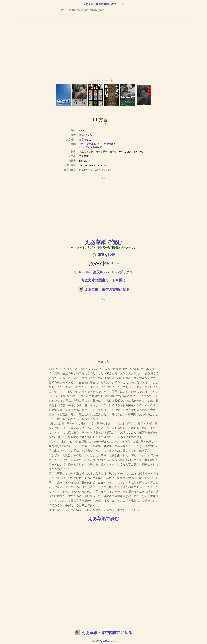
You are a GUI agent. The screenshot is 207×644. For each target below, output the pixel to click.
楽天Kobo (101, 272)
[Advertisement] (104, 48)
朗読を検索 (106, 255)
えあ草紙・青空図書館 (96, 4)
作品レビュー (103, 263)
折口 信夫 (84, 135)
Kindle (84, 272)
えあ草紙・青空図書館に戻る (107, 290)
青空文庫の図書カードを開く (103, 280)
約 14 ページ (86, 170)
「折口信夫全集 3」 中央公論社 (98, 144)
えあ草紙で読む (103, 242)
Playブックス (123, 272)
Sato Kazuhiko (107, 641)
